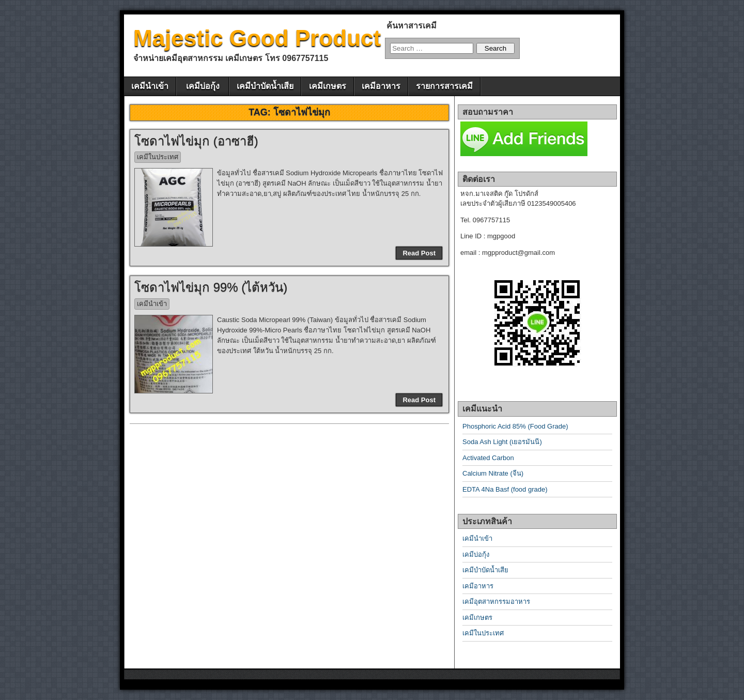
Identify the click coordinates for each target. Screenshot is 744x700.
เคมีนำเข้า (150, 86)
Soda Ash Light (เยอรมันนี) (502, 442)
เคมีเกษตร (328, 86)
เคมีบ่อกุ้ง (203, 86)
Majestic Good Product (257, 38)
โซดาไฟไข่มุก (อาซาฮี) (196, 141)
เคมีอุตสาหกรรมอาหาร (496, 602)
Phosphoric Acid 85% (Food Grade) (515, 426)
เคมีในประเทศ (158, 157)
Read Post (419, 253)
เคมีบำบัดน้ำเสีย (265, 86)
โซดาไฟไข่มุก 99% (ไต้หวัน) (211, 287)
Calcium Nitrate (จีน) (493, 473)
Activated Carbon (488, 458)
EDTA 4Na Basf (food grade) (505, 489)
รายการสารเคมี (444, 86)
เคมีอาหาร (381, 86)
